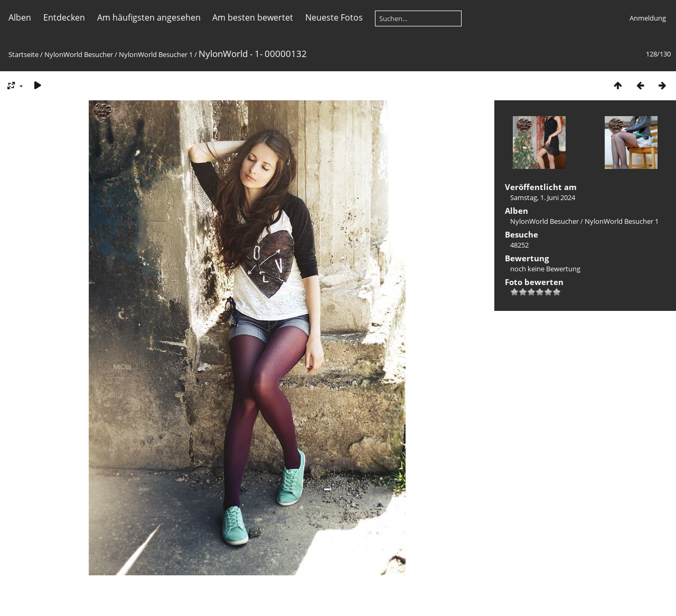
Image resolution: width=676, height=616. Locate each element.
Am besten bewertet (253, 17)
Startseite (24, 54)
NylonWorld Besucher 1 (156, 54)
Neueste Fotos (334, 17)
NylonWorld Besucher (79, 54)
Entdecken (64, 17)
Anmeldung (648, 18)
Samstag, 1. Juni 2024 (543, 197)
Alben (20, 17)
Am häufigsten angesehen (149, 17)
